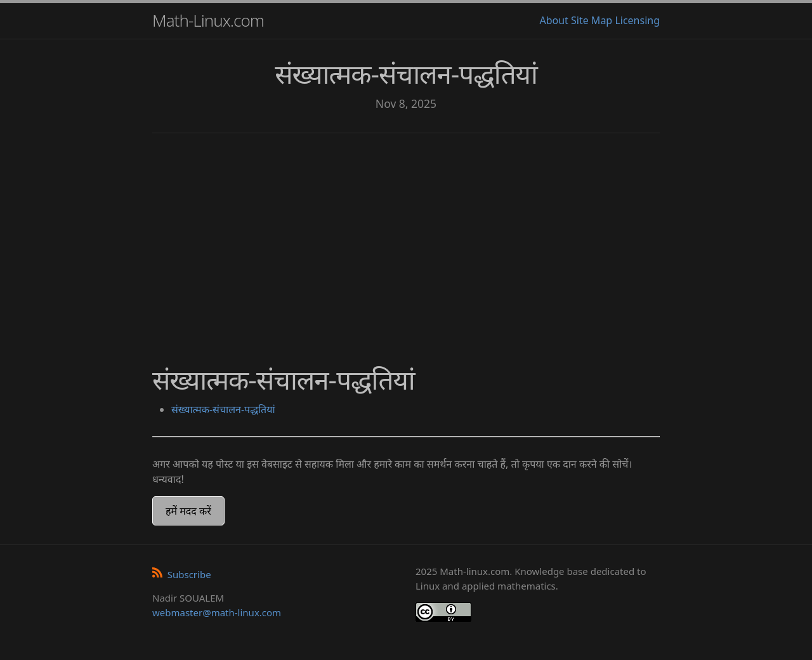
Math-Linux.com (208, 20)
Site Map (592, 20)
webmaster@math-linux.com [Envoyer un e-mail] (217, 612)
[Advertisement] (406, 241)
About (553, 20)
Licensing (637, 20)
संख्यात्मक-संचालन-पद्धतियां (223, 409)
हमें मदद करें (188, 511)
